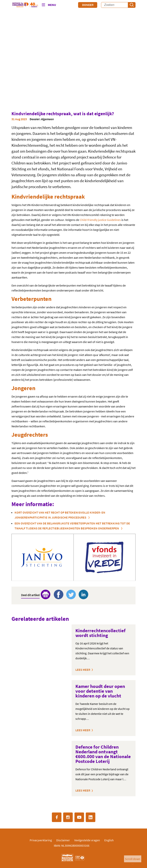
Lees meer (83, 670)
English (109, 840)
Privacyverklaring (41, 840)
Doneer (88, 5)
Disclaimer (63, 840)
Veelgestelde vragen (87, 840)
